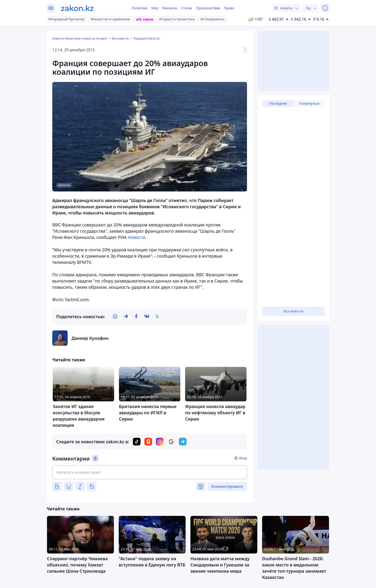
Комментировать (227, 486)
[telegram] (126, 317)
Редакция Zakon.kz (147, 38)
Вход (243, 458)
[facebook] (136, 317)
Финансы (170, 8)
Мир (155, 8)
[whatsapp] (115, 317)
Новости (137, 237)
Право (229, 8)
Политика (140, 8)
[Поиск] (325, 8)
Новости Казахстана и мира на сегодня (79, 38)
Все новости (120, 38)
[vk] (147, 317)
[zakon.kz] (77, 8)
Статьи (187, 8)
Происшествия (208, 8)
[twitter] (157, 317)
